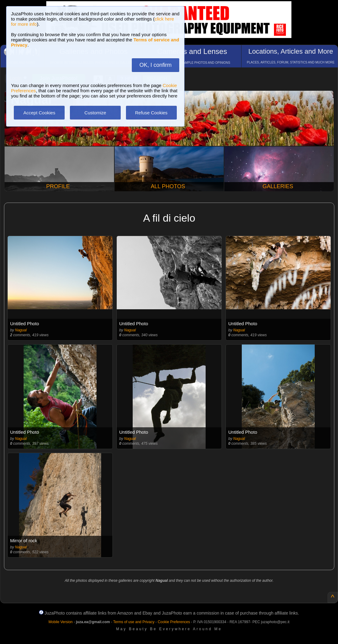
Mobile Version (61, 622)
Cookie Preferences (174, 622)
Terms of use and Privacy (134, 622)
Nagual (21, 330)
